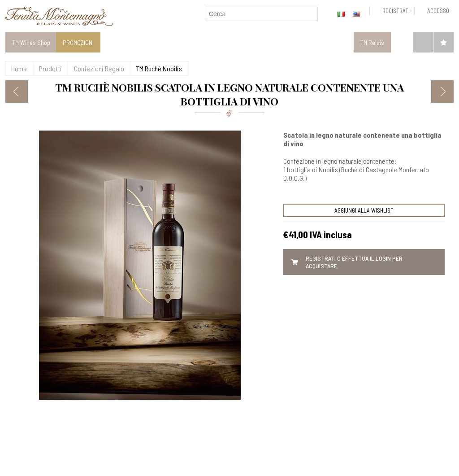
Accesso (438, 11)
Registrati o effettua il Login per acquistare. (354, 262)
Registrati (396, 11)
